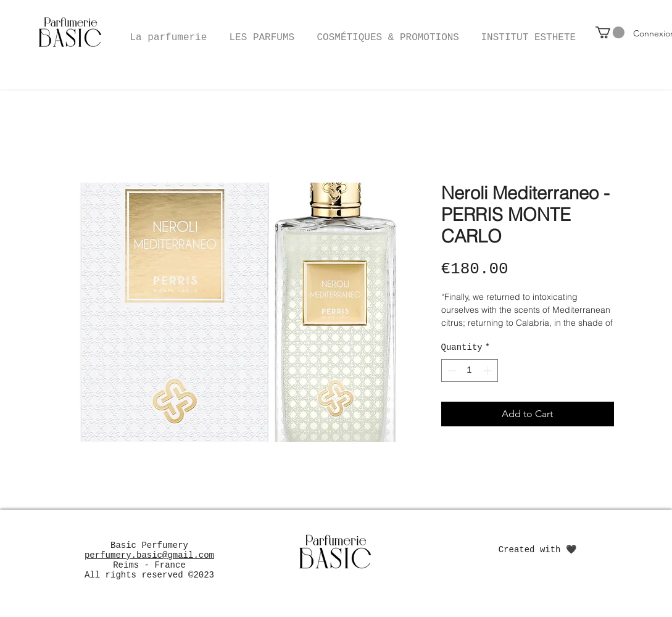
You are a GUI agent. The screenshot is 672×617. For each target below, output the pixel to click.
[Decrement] (451, 371)
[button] (388, 32)
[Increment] (488, 371)
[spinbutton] (470, 371)
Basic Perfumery (149, 545)
